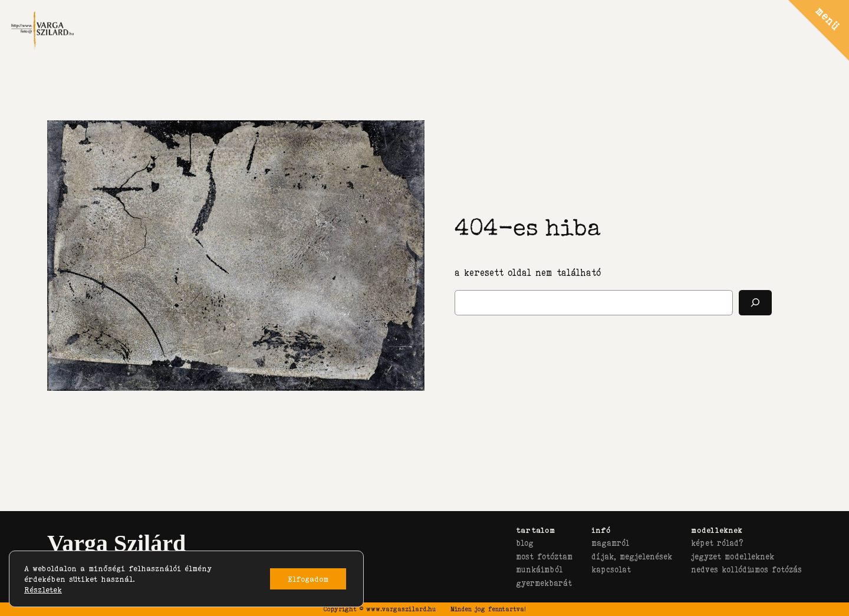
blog (525, 543)
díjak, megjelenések (632, 556)
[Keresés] (755, 303)
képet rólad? (717, 543)
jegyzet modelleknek (733, 556)
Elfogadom (308, 579)
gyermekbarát (544, 583)
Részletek (43, 589)
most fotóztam (544, 556)
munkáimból (539, 569)
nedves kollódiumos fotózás (746, 569)
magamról (610, 543)
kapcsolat (611, 569)
